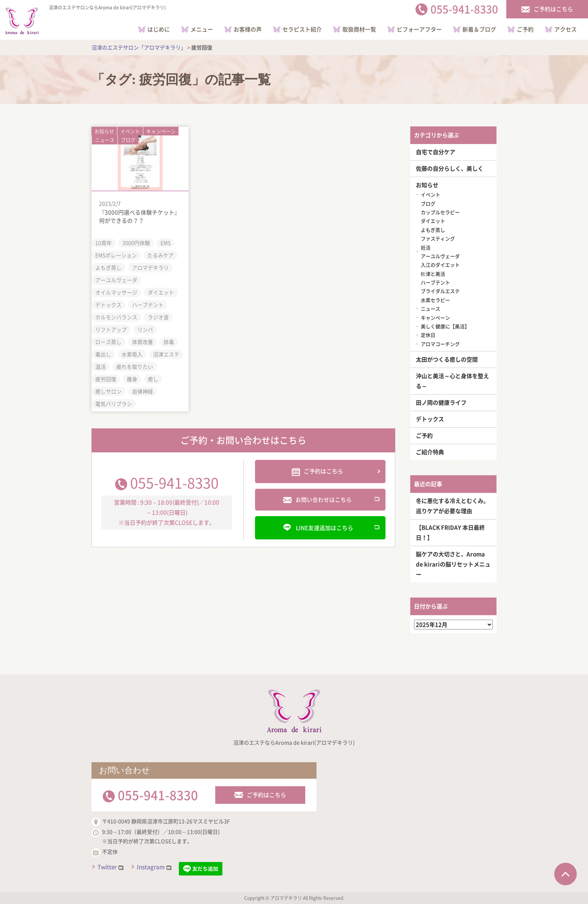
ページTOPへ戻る (565, 874)
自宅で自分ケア (436, 152)
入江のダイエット (440, 265)
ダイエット (161, 292)
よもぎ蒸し (108, 267)
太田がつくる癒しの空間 (447, 359)
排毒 (169, 341)
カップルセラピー (440, 212)
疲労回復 (106, 378)
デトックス (108, 304)
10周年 (103, 242)
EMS (166, 242)
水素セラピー (435, 300)
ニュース (105, 140)
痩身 (132, 378)
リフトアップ (111, 329)
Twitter (107, 867)
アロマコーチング (440, 344)
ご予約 (424, 435)
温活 (100, 366)
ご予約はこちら (266, 795)
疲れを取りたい (135, 366)
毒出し (103, 354)
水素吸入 (132, 354)
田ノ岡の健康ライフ (441, 402)
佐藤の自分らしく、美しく (450, 168)
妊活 (426, 247)
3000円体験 (136, 242)
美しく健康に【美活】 (445, 326)
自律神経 (142, 391)
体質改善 (142, 341)
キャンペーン (161, 131)
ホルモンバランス (116, 317)
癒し (153, 378)
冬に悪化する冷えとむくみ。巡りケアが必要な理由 (452, 506)
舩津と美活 (433, 274)
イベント (130, 131)
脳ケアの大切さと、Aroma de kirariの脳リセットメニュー (453, 564)
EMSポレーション (116, 255)
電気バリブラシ (114, 403)
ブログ (128, 140)
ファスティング (438, 238)
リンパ (145, 329)
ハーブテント (148, 304)
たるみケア (160, 255)
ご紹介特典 (430, 452)
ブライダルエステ (440, 291)
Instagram (151, 867)
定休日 (428, 335)
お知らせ (104, 131)
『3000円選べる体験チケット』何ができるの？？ (139, 216)
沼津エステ (166, 354)
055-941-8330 (174, 482)
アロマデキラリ (150, 267)
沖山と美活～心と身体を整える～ (452, 381)
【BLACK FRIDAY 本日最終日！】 (450, 532)
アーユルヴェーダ (116, 279)
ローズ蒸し (108, 341)
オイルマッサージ (116, 292)
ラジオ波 (158, 317)
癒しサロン (108, 391)
